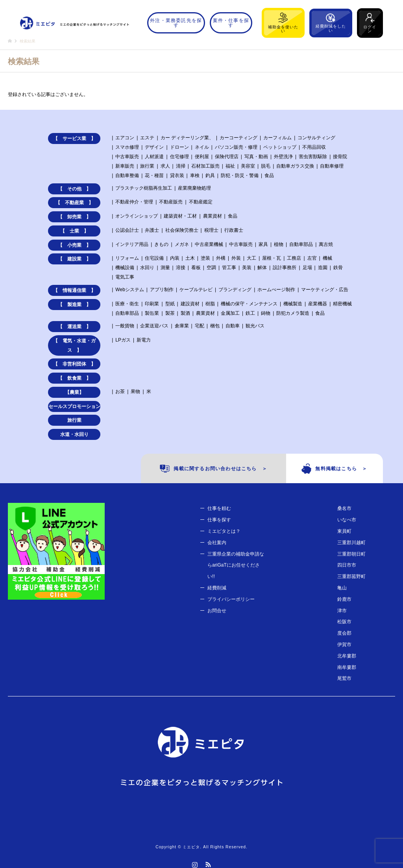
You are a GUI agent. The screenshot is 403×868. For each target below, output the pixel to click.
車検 (195, 175)
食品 (269, 175)
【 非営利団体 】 (74, 364)
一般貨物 (125, 326)
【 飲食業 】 (74, 378)
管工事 (229, 268)
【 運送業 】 (74, 327)
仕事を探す (219, 520)
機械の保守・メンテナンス (249, 304)
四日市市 (347, 565)
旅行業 (147, 166)
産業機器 (318, 304)
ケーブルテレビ (196, 290)
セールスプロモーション (74, 406)
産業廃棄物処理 (194, 188)
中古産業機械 (209, 244)
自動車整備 (127, 175)
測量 (165, 268)
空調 (211, 268)
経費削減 (217, 588)
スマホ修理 (127, 147)
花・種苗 (154, 175)
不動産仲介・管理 (134, 202)
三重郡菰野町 (351, 576)
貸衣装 (177, 175)
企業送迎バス (154, 326)
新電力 (144, 340)
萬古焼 (326, 244)
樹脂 (210, 304)
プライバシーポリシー (231, 599)
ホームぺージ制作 (276, 290)
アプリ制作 (162, 290)
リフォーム (127, 258)
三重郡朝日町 (351, 554)
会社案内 (217, 543)
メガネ (182, 244)
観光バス (255, 326)
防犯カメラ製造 (293, 313)
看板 (196, 268)
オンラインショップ (137, 216)
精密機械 (342, 304)
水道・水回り (74, 434)
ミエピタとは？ (224, 531)
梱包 (215, 326)
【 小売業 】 (74, 245)
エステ (147, 138)
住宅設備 (154, 258)
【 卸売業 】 (74, 217)
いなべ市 (347, 520)
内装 (175, 258)
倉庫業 (182, 326)
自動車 (233, 326)
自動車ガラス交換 (295, 166)
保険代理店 (227, 157)
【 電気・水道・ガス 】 (74, 345)
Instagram (195, 864)
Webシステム (129, 290)
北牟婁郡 (347, 656)
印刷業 (152, 304)
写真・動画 (256, 157)
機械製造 (293, 304)
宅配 (200, 326)
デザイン (154, 147)
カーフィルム (277, 138)
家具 (263, 244)
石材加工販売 (205, 166)
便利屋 (202, 157)
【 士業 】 (74, 231)
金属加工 (230, 313)
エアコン (125, 138)
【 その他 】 (74, 189)
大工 (251, 258)
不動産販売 (171, 202)
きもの (161, 244)
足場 (307, 268)
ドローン (179, 147)
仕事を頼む (219, 508)
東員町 (344, 531)
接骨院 (340, 157)
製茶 (170, 313)
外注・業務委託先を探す (176, 23)
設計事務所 (285, 268)
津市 (342, 611)
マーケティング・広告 (325, 290)
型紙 (170, 304)
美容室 (248, 166)
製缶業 (152, 313)
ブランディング (235, 290)
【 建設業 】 (74, 259)
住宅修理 (179, 157)
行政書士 (234, 230)
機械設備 (125, 268)
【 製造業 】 (74, 305)
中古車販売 (127, 157)
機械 (327, 258)
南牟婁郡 (347, 667)
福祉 (230, 166)
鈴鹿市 (344, 599)
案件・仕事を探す (231, 23)
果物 (135, 392)
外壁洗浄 (283, 157)
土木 (190, 258)
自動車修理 (332, 166)
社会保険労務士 (182, 230)
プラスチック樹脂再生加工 (144, 188)
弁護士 (152, 230)
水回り (147, 268)
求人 (165, 166)
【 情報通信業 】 (74, 290)
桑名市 (344, 508)
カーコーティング (238, 138)
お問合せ (217, 611)
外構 (221, 258)
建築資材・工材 (180, 216)
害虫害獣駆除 (313, 157)
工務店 (294, 258)
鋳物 (266, 313)
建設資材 (190, 304)
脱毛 (266, 166)
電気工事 (125, 277)
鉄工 (250, 313)
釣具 (210, 175)
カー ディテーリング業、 (187, 138)
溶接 (181, 268)
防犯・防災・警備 (240, 175)
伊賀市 (344, 645)
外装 (236, 258)
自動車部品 (301, 244)
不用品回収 (314, 147)
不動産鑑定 (201, 202)
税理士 (211, 230)
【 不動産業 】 (74, 203)
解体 (262, 268)
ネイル (202, 147)
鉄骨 (338, 268)
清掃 (181, 166)
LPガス (123, 340)
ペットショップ (280, 147)
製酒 (185, 313)
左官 (312, 258)
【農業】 (74, 392)
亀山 (342, 588)
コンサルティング (316, 138)
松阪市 (344, 622)
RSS (208, 864)
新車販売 (125, 166)
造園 (323, 268)
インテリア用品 (132, 244)
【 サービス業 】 (74, 139)
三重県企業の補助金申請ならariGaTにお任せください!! (236, 565)
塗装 (205, 258)
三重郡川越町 (351, 543)
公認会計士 (127, 230)
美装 (247, 268)
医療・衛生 (127, 304)
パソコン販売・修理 (236, 147)
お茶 (120, 392)
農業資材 (213, 216)
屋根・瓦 (272, 258)
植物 (279, 244)
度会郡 (344, 633)
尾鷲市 (344, 678)
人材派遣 (154, 157)
